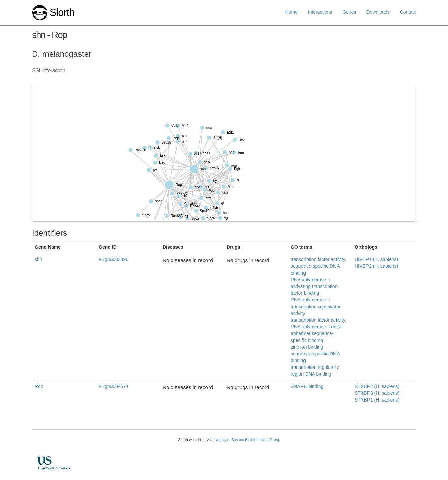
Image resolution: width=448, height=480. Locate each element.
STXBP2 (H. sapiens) (377, 386)
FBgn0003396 (114, 259)
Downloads (378, 12)
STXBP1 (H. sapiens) (377, 400)
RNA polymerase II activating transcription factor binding (314, 286)
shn (39, 259)
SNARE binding (307, 386)
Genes (349, 12)
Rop (39, 386)
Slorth (62, 13)
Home (292, 12)
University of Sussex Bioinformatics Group (245, 440)
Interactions (320, 12)
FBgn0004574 (114, 386)
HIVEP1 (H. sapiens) (376, 259)
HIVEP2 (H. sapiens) (376, 266)
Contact (408, 12)
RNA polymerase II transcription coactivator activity (316, 307)
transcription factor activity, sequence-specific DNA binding (318, 266)
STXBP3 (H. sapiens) (377, 393)
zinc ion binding (307, 347)
